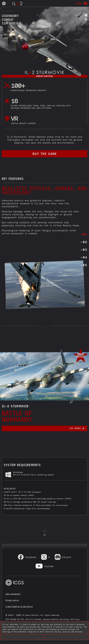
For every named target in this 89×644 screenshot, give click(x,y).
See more (75, 428)
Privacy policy (12, 600)
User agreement (13, 594)
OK (45, 637)
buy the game (45, 153)
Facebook (31, 557)
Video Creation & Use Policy (19, 606)
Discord (66, 557)
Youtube (49, 566)
